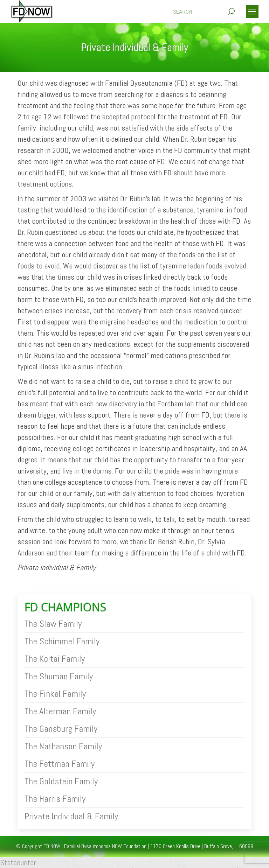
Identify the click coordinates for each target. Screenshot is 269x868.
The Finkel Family (55, 694)
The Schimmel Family (62, 642)
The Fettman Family (60, 764)
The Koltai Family (55, 659)
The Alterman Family (60, 712)
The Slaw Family (53, 624)
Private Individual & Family (71, 817)
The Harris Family (55, 799)
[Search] (204, 12)
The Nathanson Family (63, 747)
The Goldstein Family (61, 782)
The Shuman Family (59, 677)
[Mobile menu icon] (252, 12)
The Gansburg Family (61, 729)
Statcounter (18, 862)
